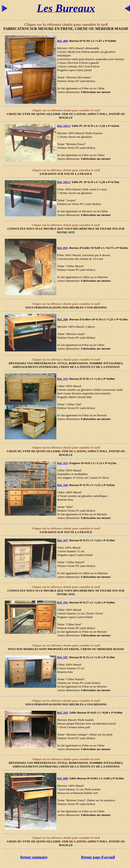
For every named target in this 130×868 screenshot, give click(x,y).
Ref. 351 (62, 463)
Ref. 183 (62, 713)
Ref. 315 (62, 379)
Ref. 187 (62, 657)
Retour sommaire (34, 857)
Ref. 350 (62, 485)
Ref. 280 (62, 319)
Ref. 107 (62, 540)
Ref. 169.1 (64, 126)
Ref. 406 (62, 41)
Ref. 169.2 (64, 182)
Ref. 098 (62, 778)
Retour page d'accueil (98, 857)
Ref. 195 (62, 602)
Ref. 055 (62, 248)
